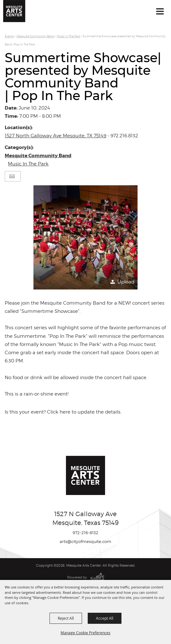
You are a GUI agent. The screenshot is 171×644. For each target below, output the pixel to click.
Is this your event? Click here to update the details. (63, 412)
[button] (85, 237)
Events (9, 36)
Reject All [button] (66, 618)
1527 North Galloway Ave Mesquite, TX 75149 (56, 136)
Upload (126, 282)
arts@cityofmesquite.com (85, 541)
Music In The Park (68, 36)
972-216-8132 (85, 533)
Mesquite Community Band (35, 36)
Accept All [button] (105, 618)
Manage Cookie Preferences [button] (85, 633)
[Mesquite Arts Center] (14, 11)
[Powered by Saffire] (97, 577)
